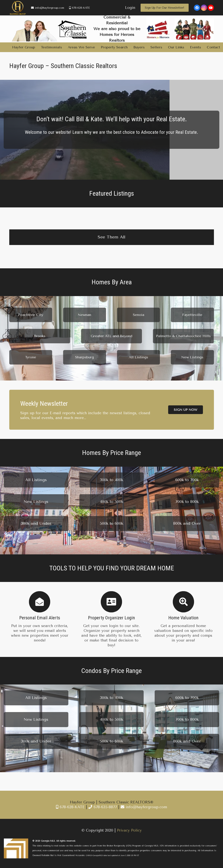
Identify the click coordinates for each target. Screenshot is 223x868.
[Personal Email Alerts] (40, 602)
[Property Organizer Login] (111, 602)
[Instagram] (204, 8)
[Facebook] (197, 8)
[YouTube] (211, 8)
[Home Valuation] (183, 602)
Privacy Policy (129, 830)
